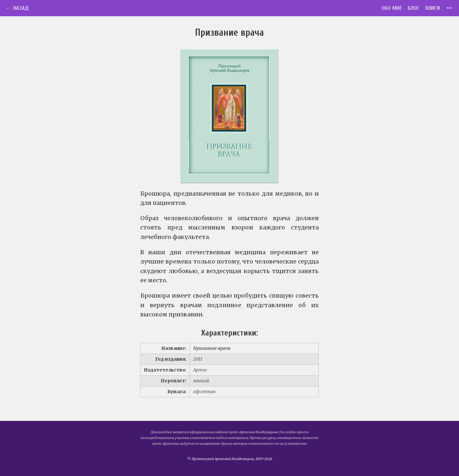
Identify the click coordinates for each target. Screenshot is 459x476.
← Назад (17, 8)
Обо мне (392, 8)
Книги (433, 8)
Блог (414, 8)
